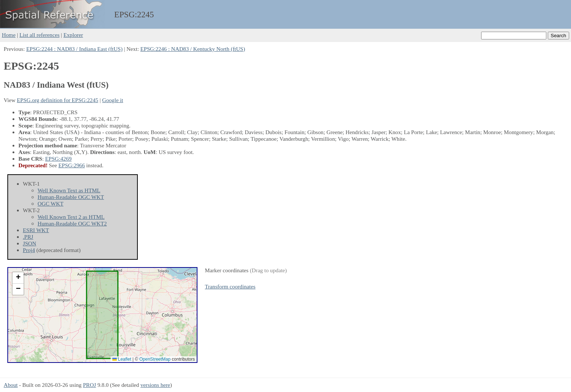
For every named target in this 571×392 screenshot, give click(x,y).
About (11, 385)
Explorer (73, 35)
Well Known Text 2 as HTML (71, 217)
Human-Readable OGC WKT (71, 197)
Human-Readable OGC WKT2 (72, 223)
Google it (113, 100)
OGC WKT (50, 204)
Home (9, 35)
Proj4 (29, 250)
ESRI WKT (36, 230)
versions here (155, 385)
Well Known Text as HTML (69, 190)
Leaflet (122, 359)
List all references (40, 35)
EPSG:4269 (59, 159)
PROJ (89, 385)
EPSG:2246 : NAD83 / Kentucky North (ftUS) (193, 49)
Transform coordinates (230, 286)
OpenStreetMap (155, 359)
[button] (18, 278)
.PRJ (28, 237)
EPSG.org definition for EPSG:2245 (58, 100)
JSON (29, 243)
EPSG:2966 (72, 165)
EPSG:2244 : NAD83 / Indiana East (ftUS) (74, 49)
